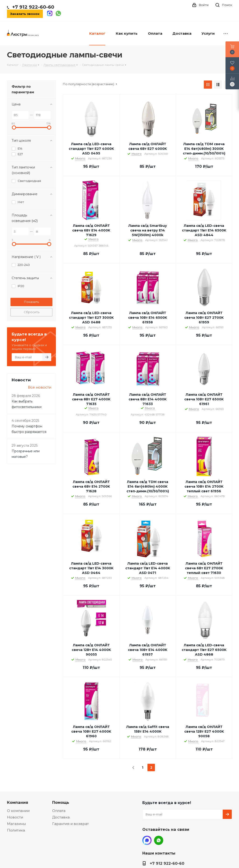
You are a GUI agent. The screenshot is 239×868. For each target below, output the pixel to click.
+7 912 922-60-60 (33, 7)
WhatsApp (159, 840)
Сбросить (32, 312)
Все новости (40, 387)
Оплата (59, 811)
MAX (147, 840)
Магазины (16, 824)
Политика (16, 830)
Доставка (61, 817)
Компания (18, 802)
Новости (15, 817)
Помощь (61, 802)
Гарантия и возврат (70, 824)
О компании (18, 811)
